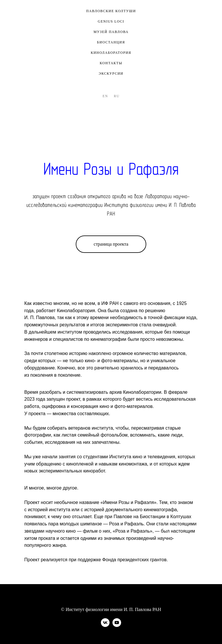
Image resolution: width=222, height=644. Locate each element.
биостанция (111, 42)
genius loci (111, 21)
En (105, 96)
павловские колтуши (111, 11)
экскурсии (111, 73)
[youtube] (117, 625)
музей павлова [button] (111, 32)
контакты (111, 63)
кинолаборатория (111, 53)
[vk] (105, 625)
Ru (117, 96)
